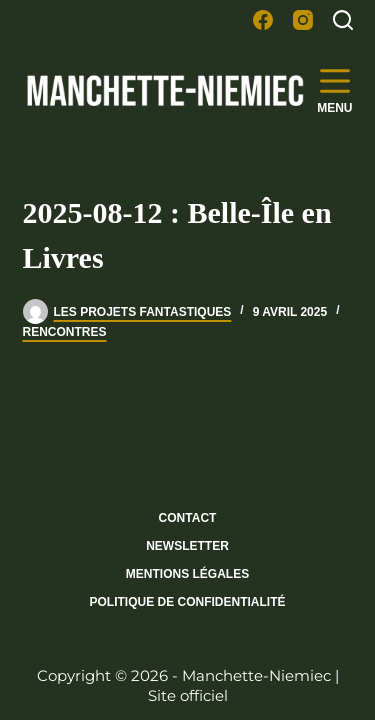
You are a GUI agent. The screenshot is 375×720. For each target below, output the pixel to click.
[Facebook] (263, 20)
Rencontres (65, 332)
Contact (188, 518)
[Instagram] (303, 20)
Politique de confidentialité (187, 602)
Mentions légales (187, 574)
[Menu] (334, 90)
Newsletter (187, 546)
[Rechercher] (343, 20)
